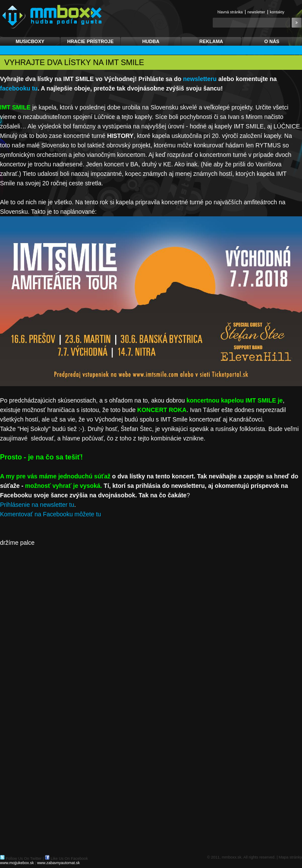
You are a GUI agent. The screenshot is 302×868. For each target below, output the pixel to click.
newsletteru (200, 79)
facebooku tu (19, 88)
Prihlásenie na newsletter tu (37, 505)
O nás (272, 41)
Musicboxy (30, 41)
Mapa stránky (290, 857)
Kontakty (277, 12)
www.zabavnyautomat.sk (58, 863)
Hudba (151, 41)
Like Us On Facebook (69, 859)
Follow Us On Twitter (24, 859)
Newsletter (256, 12)
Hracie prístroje (91, 41)
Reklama (211, 41)
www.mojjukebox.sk (17, 863)
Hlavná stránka (230, 12)
